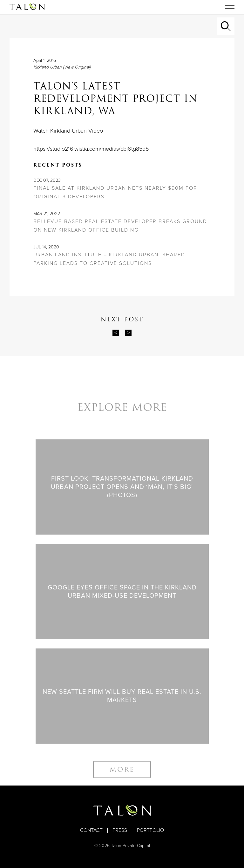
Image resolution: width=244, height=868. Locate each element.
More (122, 773)
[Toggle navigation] (230, 7)
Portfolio (150, 830)
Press (120, 830)
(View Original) (77, 67)
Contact (91, 830)
